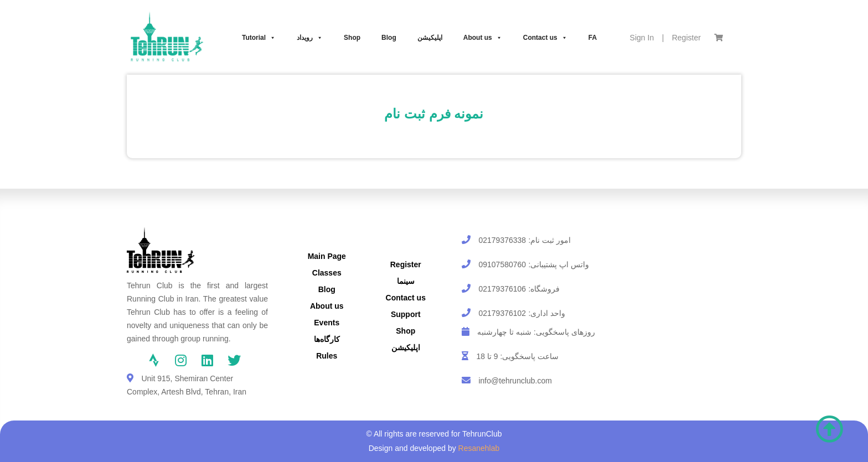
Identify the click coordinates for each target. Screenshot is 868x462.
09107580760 (502, 264)
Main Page (327, 256)
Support (406, 314)
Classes (327, 273)
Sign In (642, 38)
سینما (406, 281)
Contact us (545, 38)
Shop (352, 38)
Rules (327, 356)
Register (686, 38)
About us (483, 38)
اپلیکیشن (430, 38)
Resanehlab (479, 448)
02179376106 (502, 289)
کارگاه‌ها (327, 339)
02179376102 (502, 313)
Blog (389, 38)
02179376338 (502, 240)
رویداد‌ (310, 38)
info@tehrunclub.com (515, 381)
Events (327, 323)
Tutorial (259, 38)
